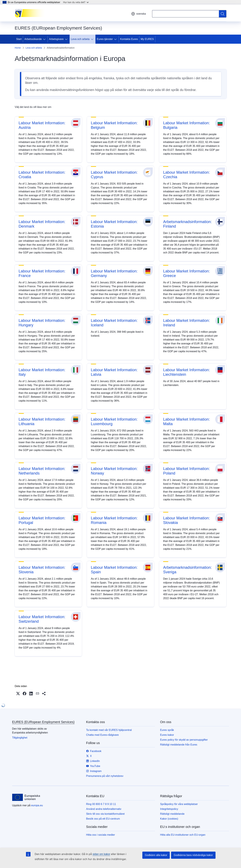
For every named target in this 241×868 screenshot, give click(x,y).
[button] (18, 694)
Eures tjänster (105, 39)
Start (19, 39)
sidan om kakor (101, 854)
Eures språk (167, 730)
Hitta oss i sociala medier (101, 835)
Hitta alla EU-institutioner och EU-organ (183, 835)
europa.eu (37, 805)
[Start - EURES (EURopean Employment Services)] (31, 13)
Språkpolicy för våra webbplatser (179, 804)
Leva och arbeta (80, 39)
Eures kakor (167, 735)
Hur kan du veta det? (76, 2)
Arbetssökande (33, 39)
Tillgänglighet (20, 738)
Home (18, 48)
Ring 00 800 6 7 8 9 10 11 (101, 804)
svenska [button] (139, 14)
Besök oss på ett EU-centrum (103, 819)
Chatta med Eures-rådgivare (102, 735)
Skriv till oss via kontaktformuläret (105, 814)
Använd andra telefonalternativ (104, 809)
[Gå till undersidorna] (45, 39)
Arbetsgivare (56, 39)
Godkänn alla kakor (156, 855)
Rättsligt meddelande (172, 814)
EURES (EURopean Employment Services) (43, 722)
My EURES (147, 39)
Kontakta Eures (129, 39)
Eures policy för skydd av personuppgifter (184, 740)
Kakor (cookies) (169, 819)
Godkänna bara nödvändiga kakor (193, 855)
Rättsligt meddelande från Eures (179, 745)
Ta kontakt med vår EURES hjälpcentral (109, 730)
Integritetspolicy (169, 809)
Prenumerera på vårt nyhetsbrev (105, 776)
